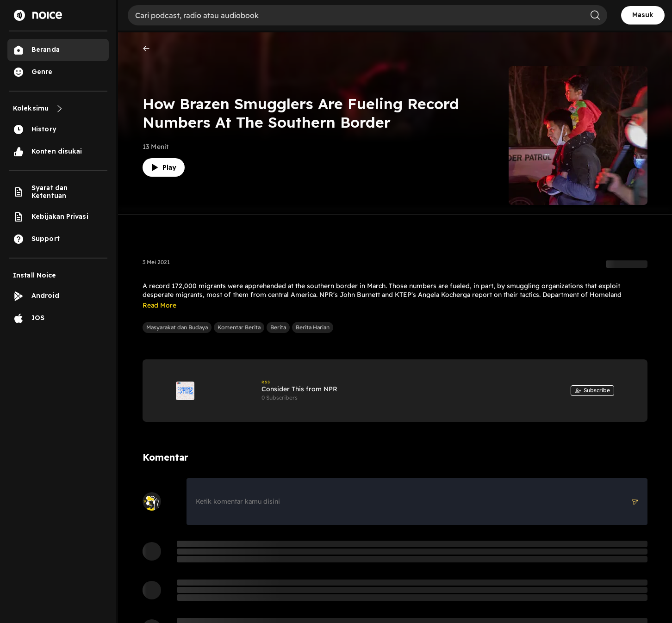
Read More (159, 305)
